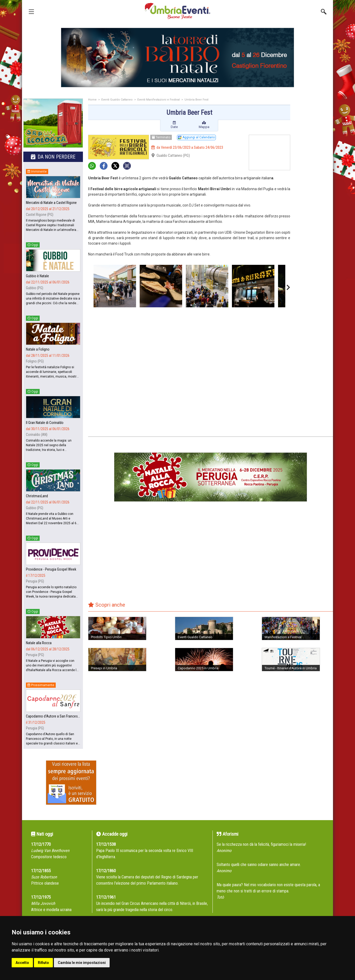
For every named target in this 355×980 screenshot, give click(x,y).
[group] (177, 58)
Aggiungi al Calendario (196, 137)
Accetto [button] (22, 963)
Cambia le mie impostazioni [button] (82, 963)
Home (92, 100)
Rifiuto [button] (43, 963)
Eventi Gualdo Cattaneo (117, 100)
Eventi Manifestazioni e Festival (159, 100)
